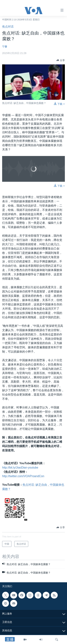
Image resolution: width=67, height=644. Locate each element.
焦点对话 (8, 27)
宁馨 (5, 47)
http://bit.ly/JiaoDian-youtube (20, 468)
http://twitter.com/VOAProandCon (23, 476)
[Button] (61, 60)
